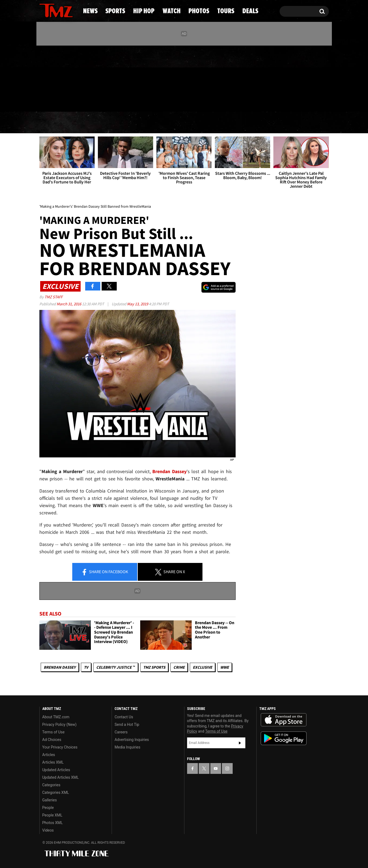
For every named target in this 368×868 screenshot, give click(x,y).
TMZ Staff (54, 297)
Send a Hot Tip (127, 725)
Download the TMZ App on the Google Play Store (284, 738)
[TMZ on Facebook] (44, 78)
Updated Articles (56, 770)
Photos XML (53, 823)
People (48, 808)
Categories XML (56, 792)
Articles (49, 755)
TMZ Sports (154, 667)
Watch (182, 123)
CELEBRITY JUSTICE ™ (116, 667)
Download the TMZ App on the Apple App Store (284, 720)
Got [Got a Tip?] (56, 101)
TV (86, 667)
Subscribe (240, 743)
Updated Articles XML (61, 777)
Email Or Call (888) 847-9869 (101, 101)
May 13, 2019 (138, 304)
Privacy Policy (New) (59, 725)
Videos (48, 830)
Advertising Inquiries (132, 740)
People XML (52, 815)
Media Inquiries (127, 747)
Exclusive (202, 667)
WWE (225, 667)
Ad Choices (52, 740)
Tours (268, 123)
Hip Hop (138, 123)
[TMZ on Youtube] (61, 77)
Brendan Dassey (60, 667)
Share (105, 572)
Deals (307, 123)
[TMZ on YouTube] (216, 768)
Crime (179, 667)
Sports (93, 123)
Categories (51, 785)
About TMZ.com (56, 717)
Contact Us (124, 717)
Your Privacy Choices (60, 747)
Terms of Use (54, 732)
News (52, 123)
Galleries (50, 800)
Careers (121, 732)
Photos (225, 123)
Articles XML (53, 762)
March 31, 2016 (69, 304)
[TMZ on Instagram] (71, 77)
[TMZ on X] (52, 78)
